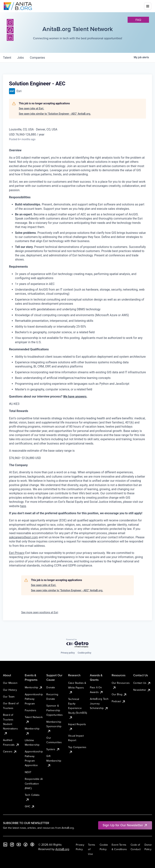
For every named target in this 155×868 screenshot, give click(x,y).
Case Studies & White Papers (77, 687)
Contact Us (142, 683)
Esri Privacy (17, 553)
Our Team (9, 697)
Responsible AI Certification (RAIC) (34, 784)
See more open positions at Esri (40, 612)
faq (138, 20)
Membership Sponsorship (54, 726)
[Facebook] (26, 845)
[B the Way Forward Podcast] (32, 845)
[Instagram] (10, 22)
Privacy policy (68, 653)
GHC (30, 806)
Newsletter (142, 690)
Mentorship (34, 687)
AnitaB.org (62, 849)
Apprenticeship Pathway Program (34, 699)
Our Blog (119, 694)
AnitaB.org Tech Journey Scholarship (99, 703)
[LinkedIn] (5, 845)
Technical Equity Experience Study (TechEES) (77, 708)
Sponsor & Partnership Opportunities (55, 710)
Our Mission (10, 683)
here (23, 506)
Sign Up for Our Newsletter (125, 825)
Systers (53, 749)
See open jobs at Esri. (31, 108)
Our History (10, 690)
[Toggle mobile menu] (148, 6)
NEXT (28, 772)
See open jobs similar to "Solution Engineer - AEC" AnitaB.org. (55, 114)
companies (37, 58)
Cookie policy (84, 653)
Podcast (119, 701)
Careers (10, 751)
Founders (30, 710)
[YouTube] (19, 845)
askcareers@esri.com (23, 537)
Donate (51, 687)
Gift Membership (54, 761)
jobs (21, 58)
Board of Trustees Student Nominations (10, 724)
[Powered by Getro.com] (77, 643)
